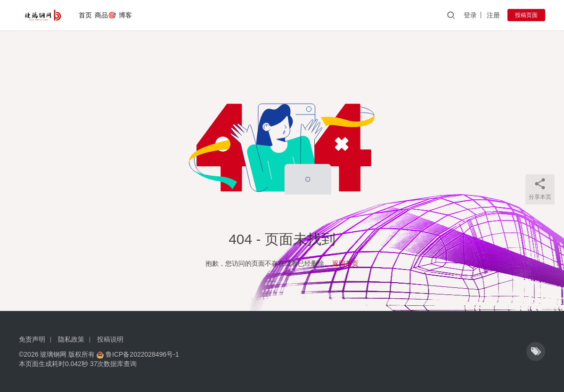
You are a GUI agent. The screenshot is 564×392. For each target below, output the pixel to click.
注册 (493, 15)
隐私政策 (71, 339)
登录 (470, 15)
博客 (125, 15)
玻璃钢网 (53, 354)
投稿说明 (110, 339)
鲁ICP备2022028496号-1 (142, 354)
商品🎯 (105, 15)
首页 (85, 15)
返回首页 (345, 263)
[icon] (536, 351)
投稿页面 (526, 15)
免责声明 (32, 339)
